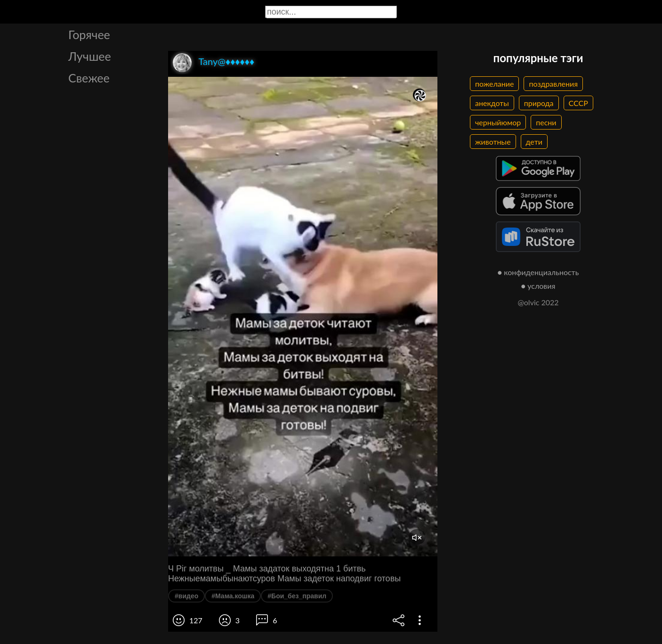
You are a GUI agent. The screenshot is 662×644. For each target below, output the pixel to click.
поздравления (553, 84)
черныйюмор (498, 122)
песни (546, 122)
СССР (578, 103)
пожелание (494, 84)
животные (493, 142)
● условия (538, 286)
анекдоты (492, 103)
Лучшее (90, 56)
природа (539, 103)
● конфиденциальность (538, 272)
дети (534, 142)
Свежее (89, 78)
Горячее (89, 34)
